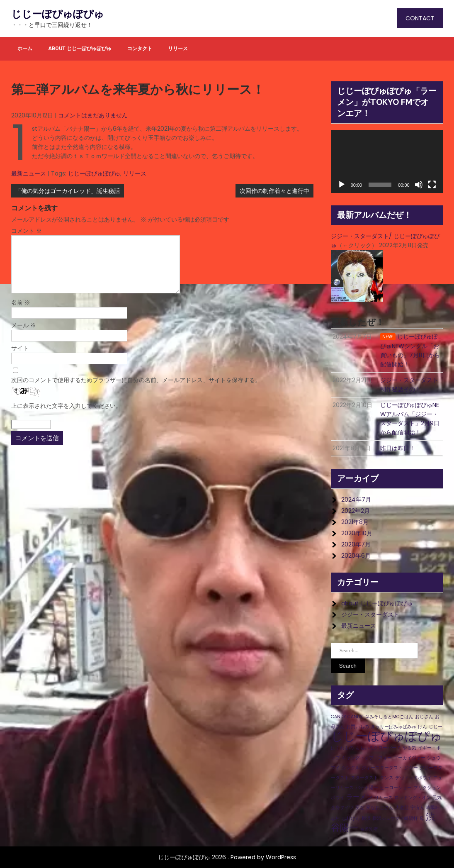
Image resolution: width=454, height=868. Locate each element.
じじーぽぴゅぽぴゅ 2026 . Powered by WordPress (227, 857)
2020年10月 (357, 533)
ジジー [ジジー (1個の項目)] (411, 768)
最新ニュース (29, 173)
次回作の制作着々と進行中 (274, 191)
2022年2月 (356, 511)
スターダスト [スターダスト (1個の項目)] (364, 778)
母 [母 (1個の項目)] (422, 818)
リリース (178, 49)
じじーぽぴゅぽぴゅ (58, 14)
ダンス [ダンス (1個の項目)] (387, 778)
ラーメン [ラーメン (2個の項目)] (359, 797)
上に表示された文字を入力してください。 (66, 406)
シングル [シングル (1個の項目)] (351, 768)
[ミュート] (419, 185)
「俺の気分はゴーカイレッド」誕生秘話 (68, 191)
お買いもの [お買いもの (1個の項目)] (358, 727)
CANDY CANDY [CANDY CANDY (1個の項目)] (347, 717)
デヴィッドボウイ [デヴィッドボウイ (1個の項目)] (413, 778)
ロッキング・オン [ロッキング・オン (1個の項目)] (413, 798)
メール (24, 325)
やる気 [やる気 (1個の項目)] (409, 748)
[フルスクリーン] (432, 185)
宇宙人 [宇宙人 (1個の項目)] (417, 808)
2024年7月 (356, 500)
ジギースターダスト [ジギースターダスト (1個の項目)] (382, 768)
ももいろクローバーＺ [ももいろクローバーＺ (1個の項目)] (378, 748)
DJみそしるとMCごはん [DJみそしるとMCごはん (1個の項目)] (389, 717)
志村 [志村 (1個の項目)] (335, 818)
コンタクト (140, 49)
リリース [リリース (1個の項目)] (384, 798)
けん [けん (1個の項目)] (422, 727)
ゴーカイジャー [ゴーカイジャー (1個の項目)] (409, 758)
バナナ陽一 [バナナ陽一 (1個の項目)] (367, 788)
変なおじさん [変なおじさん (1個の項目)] (380, 808)
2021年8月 (355, 522)
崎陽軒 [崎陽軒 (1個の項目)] (433, 808)
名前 (21, 302)
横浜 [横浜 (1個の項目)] (366, 818)
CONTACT (420, 18)
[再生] (342, 185)
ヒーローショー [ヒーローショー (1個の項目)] (396, 788)
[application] (387, 161)
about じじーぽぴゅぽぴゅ (80, 49)
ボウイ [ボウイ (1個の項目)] (338, 798)
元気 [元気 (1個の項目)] (437, 798)
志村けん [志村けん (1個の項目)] (351, 818)
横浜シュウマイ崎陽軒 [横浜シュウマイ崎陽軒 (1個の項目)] (395, 818)
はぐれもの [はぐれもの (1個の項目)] (342, 748)
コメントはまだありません (93, 115)
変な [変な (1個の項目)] (360, 808)
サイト (20, 348)
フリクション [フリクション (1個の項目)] (427, 788)
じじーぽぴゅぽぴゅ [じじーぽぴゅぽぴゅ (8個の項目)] (387, 736)
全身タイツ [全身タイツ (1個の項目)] (342, 808)
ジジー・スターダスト (370, 614)
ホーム (25, 49)
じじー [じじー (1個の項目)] (436, 727)
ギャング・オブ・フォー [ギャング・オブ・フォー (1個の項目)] (367, 758)
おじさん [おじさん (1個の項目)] (424, 717)
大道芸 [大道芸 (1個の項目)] (402, 808)
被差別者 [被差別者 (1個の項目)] (369, 829)
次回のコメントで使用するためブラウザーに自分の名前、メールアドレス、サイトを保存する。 (136, 380)
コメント (27, 231)
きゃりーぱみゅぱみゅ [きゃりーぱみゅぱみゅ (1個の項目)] (393, 727)
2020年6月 (356, 556)
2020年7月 (356, 544)
